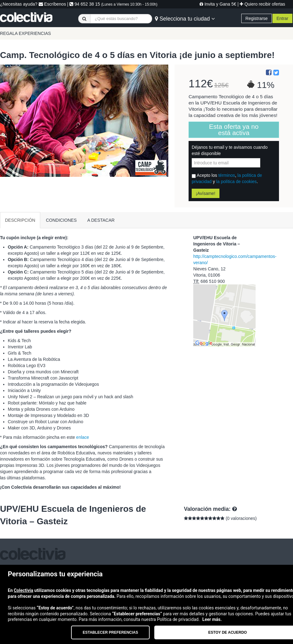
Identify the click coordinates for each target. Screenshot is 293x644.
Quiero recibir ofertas (262, 4)
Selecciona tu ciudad (185, 19)
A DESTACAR (101, 220)
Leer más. (212, 619)
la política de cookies (237, 182)
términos (227, 175)
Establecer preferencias (110, 632)
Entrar (282, 18)
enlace (82, 437)
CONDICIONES (61, 220)
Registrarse (257, 18)
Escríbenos (52, 4)
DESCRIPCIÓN (20, 220)
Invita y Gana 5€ (218, 4)
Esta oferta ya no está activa (234, 130)
